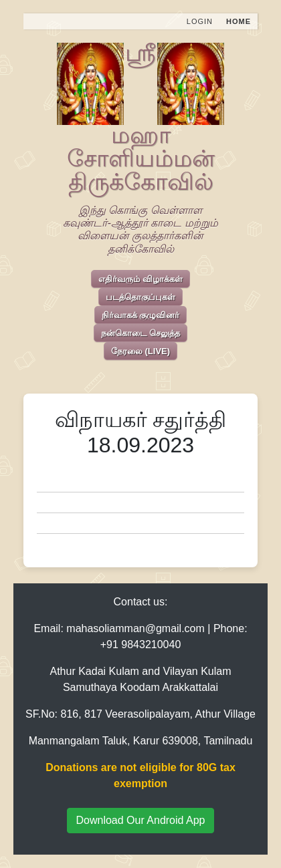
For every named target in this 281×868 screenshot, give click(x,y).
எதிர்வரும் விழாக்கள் (140, 279)
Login (200, 21)
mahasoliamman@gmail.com (135, 628)
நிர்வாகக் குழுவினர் (141, 315)
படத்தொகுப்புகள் (140, 297)
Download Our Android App (140, 820)
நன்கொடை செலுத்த (140, 333)
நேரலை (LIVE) (140, 351)
